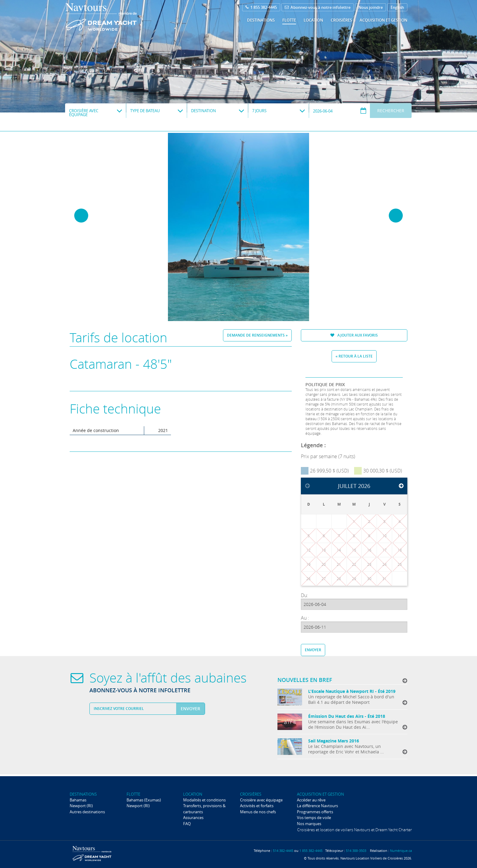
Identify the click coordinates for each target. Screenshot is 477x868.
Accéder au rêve (311, 800)
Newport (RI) (81, 806)
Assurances (193, 818)
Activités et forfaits (257, 806)
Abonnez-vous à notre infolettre (318, 7)
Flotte (289, 20)
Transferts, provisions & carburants (204, 809)
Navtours (113, 17)
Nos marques (309, 824)
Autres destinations (87, 812)
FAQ (187, 824)
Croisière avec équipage (261, 800)
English (397, 7)
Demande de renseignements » (257, 335)
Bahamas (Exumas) (144, 800)
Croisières (341, 20)
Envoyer (313, 650)
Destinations (261, 20)
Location (313, 20)
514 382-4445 (283, 851)
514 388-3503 (356, 851)
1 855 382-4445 (261, 7)
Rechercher (391, 111)
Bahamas (78, 800)
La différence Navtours (317, 806)
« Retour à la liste (354, 356)
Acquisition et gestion (383, 20)
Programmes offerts (315, 812)
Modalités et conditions (204, 800)
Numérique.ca (401, 851)
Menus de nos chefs (258, 812)
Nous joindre (371, 7)
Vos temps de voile (314, 818)
